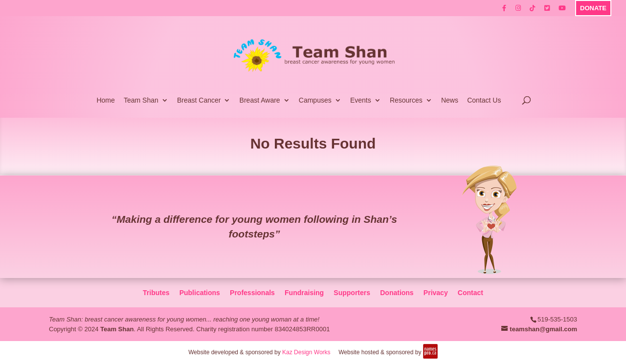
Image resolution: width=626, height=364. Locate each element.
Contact (470, 293)
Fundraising (304, 293)
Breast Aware (260, 100)
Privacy (436, 293)
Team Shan (141, 100)
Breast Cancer (199, 100)
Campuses (315, 100)
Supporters (352, 293)
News (450, 100)
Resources (406, 100)
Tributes (156, 293)
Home (105, 100)
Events (361, 100)
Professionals (252, 293)
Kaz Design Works (306, 352)
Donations (397, 293)
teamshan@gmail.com (543, 329)
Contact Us (484, 100)
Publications (200, 293)
